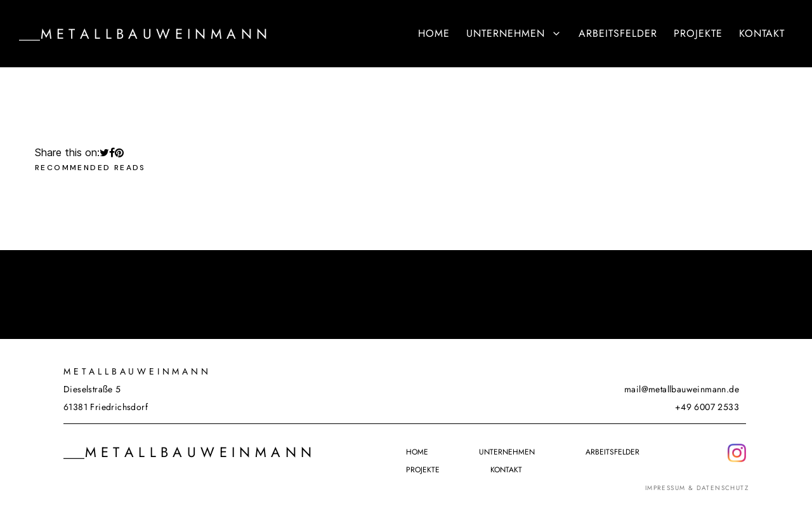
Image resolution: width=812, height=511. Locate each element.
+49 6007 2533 (707, 407)
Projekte (698, 33)
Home (434, 33)
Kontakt (762, 33)
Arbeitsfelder (618, 33)
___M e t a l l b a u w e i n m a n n (143, 34)
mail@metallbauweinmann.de (682, 389)
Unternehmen (514, 33)
